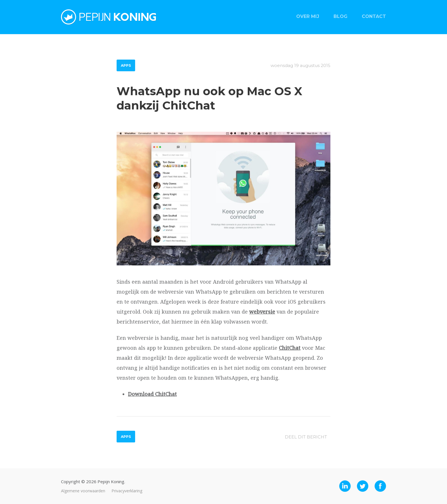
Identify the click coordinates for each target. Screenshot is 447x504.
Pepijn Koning (109, 17)
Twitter (363, 486)
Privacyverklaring (127, 491)
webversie (262, 312)
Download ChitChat (152, 394)
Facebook (380, 486)
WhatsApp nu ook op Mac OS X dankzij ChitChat (209, 98)
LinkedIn (345, 486)
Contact (374, 16)
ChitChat (290, 348)
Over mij (308, 16)
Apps (126, 65)
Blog (341, 16)
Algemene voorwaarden (83, 491)
